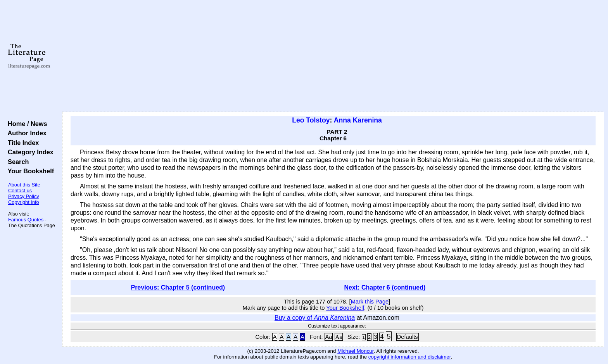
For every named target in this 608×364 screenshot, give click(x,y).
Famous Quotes (26, 220)
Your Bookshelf (29, 171)
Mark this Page (370, 302)
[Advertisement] (333, 56)
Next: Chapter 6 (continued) (385, 287)
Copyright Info (24, 202)
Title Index (22, 143)
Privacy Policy (24, 196)
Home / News (26, 124)
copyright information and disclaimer (410, 357)
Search (16, 162)
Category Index (29, 152)
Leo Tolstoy (311, 120)
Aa (329, 337)
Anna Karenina (358, 120)
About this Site (24, 185)
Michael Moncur (355, 351)
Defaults (408, 337)
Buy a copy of (315, 318)
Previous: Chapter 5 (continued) (178, 287)
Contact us (20, 191)
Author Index (25, 133)
